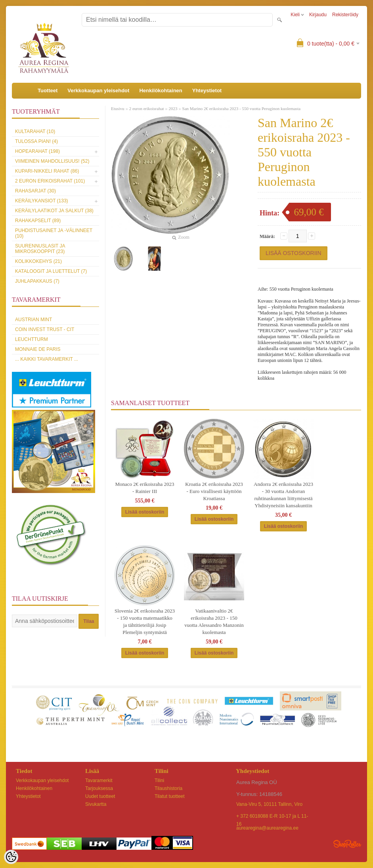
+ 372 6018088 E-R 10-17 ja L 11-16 (272, 817)
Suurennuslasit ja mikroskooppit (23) (40, 249)
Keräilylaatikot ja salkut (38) (54, 211)
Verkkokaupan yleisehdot (98, 90)
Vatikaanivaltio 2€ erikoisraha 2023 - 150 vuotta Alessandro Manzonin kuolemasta (214, 621)
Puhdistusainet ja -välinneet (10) (54, 233)
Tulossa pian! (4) (36, 141)
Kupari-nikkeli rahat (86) (47, 171)
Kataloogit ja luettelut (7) (51, 271)
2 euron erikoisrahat (147, 108)
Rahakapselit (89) (38, 221)
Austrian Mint (33, 320)
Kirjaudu (318, 15)
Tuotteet (48, 90)
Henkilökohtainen (161, 90)
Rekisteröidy (345, 15)
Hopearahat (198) (37, 151)
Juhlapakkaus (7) (37, 281)
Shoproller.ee (347, 844)
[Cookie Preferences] (11, 857)
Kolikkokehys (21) (38, 261)
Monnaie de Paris (38, 349)
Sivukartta (96, 804)
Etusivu (118, 108)
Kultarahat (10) (35, 131)
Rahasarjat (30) (35, 191)
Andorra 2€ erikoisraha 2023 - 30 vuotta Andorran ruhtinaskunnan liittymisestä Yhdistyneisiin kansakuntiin (283, 495)
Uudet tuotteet (100, 796)
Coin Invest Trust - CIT (45, 329)
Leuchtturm (32, 339)
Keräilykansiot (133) (42, 201)
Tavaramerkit (99, 780)
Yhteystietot (207, 90)
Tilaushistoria (168, 788)
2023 (173, 108)
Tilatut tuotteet (170, 796)
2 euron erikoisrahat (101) (50, 181)
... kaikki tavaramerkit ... (47, 359)
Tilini (159, 780)
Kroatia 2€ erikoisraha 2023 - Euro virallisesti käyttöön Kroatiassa (214, 491)
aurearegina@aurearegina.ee (267, 828)
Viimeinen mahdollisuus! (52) (52, 161)
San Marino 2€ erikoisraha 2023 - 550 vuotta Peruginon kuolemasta (241, 108)
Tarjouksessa (99, 788)
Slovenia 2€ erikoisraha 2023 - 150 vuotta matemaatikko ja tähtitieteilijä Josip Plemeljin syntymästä (145, 621)
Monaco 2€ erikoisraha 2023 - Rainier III (144, 488)
